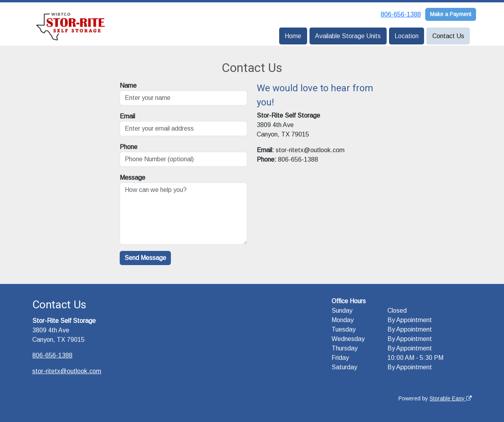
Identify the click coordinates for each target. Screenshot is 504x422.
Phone (129, 147)
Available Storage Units (348, 36)
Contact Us (448, 36)
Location (407, 36)
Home (293, 36)
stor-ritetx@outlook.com (67, 371)
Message (132, 178)
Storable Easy (451, 398)
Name (128, 86)
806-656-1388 (401, 14)
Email (127, 116)
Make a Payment (451, 14)
